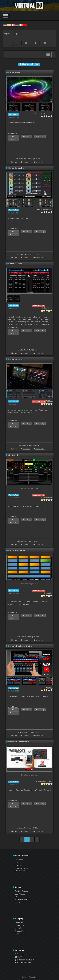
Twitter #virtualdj (23, 962)
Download (19, 860)
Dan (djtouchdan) (46, 209)
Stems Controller (16, 168)
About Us (19, 923)
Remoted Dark (15, 73)
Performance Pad (17, 551)
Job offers (19, 928)
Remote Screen (16, 359)
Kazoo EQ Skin (15, 264)
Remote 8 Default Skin (19, 742)
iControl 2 (13, 455)
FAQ (17, 897)
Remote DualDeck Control (20, 646)
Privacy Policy (21, 931)
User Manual (20, 894)
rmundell (49, 593)
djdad (50, 688)
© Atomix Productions (29, 977)
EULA (17, 934)
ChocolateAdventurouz (44, 114)
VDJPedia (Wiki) (21, 899)
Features (18, 865)
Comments (27, 162)
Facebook (20, 954)
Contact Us (20, 925)
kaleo (50, 401)
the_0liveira (48, 308)
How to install (40, 162)
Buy (16, 862)
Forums (18, 902)
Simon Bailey (48, 497)
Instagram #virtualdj (24, 960)
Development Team (45, 781)
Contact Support (22, 891)
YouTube (20, 957)
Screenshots (20, 871)
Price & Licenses (21, 868)
